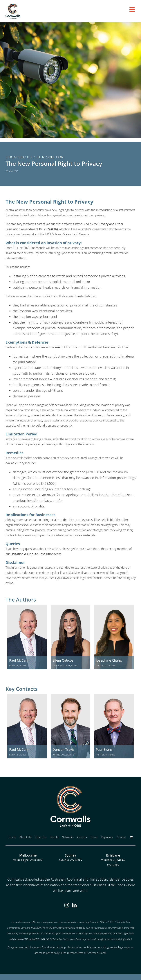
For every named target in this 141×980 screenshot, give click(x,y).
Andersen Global (96, 953)
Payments (107, 837)
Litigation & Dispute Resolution (32, 554)
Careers (82, 837)
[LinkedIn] (74, 905)
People (54, 837)
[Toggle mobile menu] (132, 9)
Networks (68, 837)
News (94, 837)
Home (12, 837)
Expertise (40, 837)
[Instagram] (67, 905)
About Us (25, 837)
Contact (122, 837)
